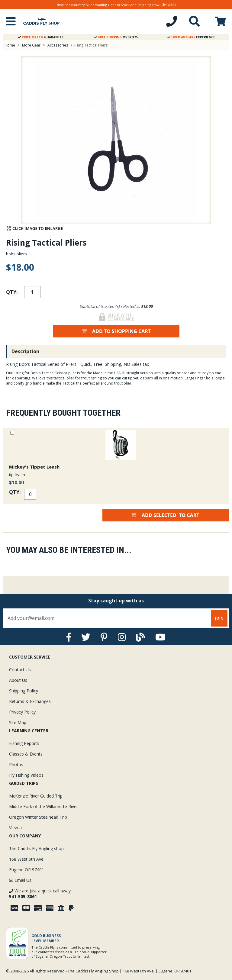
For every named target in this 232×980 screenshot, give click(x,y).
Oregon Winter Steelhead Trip (38, 817)
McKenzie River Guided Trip (36, 796)
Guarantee (41, 37)
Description (25, 351)
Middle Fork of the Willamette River (43, 806)
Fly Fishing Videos (26, 775)
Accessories (58, 45)
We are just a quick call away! (40, 894)
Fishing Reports (24, 743)
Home (10, 45)
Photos (16, 764)
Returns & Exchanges (30, 701)
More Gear (31, 45)
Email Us (20, 880)
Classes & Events (26, 754)
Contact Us (20, 670)
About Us (18, 680)
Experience (191, 37)
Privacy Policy (22, 712)
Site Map (18, 722)
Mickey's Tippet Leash (34, 467)
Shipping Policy (24, 691)
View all (16, 828)
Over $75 (116, 37)
